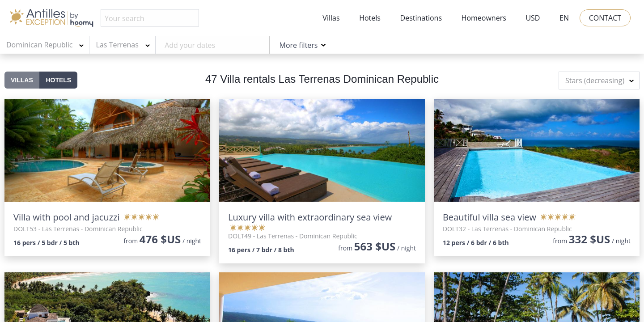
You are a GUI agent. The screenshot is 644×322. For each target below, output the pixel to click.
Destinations (421, 18)
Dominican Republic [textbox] (39, 45)
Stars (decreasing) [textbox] (595, 80)
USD (533, 18)
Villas (331, 18)
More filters (298, 45)
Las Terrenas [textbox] (117, 45)
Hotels (370, 18)
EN (564, 18)
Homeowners (484, 18)
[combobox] (45, 45)
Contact (605, 18)
